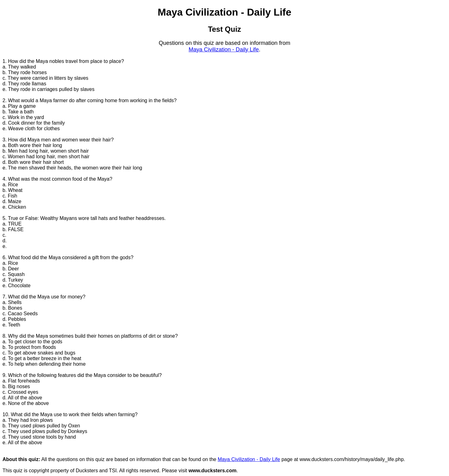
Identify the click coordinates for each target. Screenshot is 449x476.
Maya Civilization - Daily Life (224, 50)
